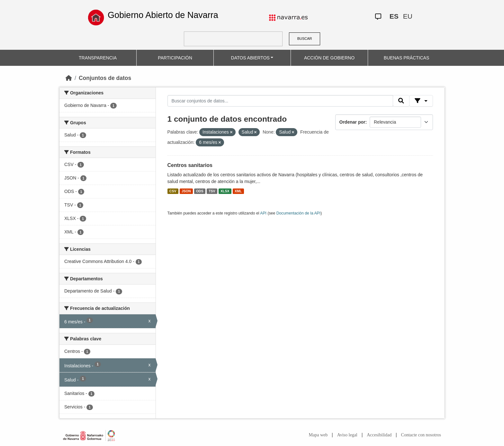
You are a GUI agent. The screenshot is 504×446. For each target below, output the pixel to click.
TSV (212, 191)
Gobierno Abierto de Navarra (163, 15)
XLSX (225, 191)
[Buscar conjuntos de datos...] (280, 101)
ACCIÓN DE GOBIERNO (329, 58)
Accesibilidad (379, 435)
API (263, 213)
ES (394, 16)
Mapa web (318, 435)
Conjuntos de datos (105, 78)
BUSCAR (305, 39)
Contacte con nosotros (421, 435)
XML (238, 191)
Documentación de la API (299, 213)
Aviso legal (347, 435)
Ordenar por (352, 122)
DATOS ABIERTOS (250, 58)
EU (408, 16)
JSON (186, 191)
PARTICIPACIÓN (175, 58)
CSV (173, 191)
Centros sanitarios (190, 165)
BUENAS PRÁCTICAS (407, 58)
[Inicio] (69, 78)
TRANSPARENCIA (98, 58)
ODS (200, 191)
